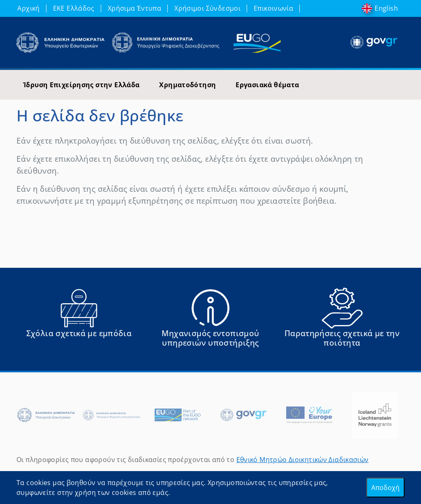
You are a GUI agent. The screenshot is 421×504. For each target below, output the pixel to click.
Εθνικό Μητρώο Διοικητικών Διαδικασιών (303, 460)
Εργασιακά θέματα (267, 85)
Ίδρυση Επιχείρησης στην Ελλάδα (81, 85)
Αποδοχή (385, 488)
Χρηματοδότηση (187, 85)
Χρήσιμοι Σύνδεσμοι (207, 8)
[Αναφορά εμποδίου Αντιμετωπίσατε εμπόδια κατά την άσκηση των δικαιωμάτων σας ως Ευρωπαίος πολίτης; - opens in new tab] (79, 321)
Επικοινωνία (273, 8)
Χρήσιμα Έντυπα (134, 8)
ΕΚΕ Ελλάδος (74, 8)
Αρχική (28, 8)
